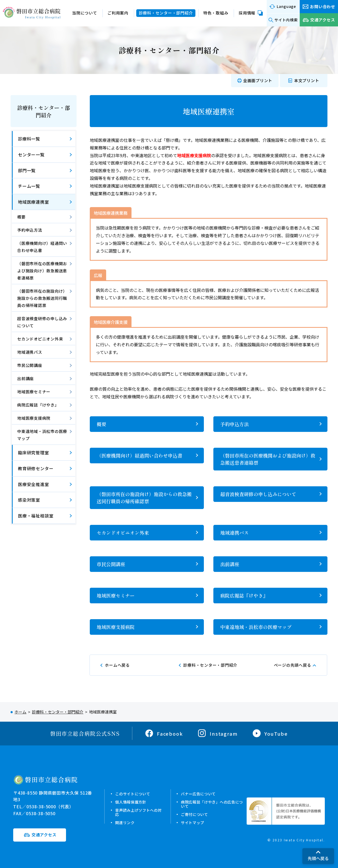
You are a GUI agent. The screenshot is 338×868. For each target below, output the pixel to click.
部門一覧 (27, 170)
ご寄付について (195, 814)
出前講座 (230, 564)
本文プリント (307, 80)
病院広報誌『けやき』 (244, 595)
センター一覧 (31, 155)
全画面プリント (258, 80)
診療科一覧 (29, 139)
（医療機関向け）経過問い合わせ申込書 (139, 455)
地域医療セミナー (116, 595)
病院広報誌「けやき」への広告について (214, 804)
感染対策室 (29, 500)
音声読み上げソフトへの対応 (136, 812)
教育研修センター (36, 468)
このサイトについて (132, 794)
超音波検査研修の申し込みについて (258, 494)
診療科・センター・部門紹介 (44, 111)
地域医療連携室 (34, 202)
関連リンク (123, 822)
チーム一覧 (29, 186)
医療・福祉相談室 (36, 516)
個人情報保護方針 (130, 802)
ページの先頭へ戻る (293, 665)
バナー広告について (199, 794)
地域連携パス (234, 533)
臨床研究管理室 (34, 452)
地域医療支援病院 (116, 627)
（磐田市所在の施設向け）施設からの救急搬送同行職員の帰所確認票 (144, 498)
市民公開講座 (111, 564)
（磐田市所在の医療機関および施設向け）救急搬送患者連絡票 (268, 459)
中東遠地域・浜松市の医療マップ (256, 627)
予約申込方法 (234, 424)
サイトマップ (193, 822)
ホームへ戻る (117, 665)
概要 (101, 424)
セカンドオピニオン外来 (123, 533)
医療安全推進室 (34, 484)
